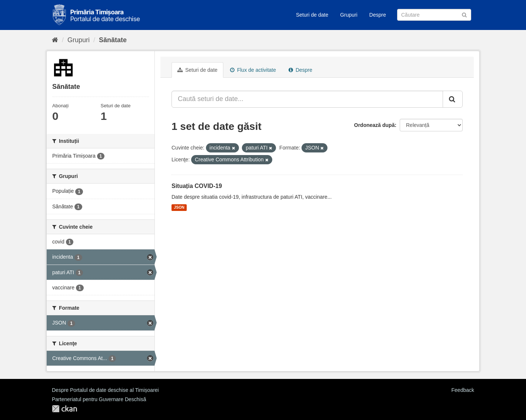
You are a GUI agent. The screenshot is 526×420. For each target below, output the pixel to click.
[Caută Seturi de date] (434, 15)
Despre (378, 15)
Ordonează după (374, 125)
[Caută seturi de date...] (307, 99)
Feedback (463, 390)
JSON (179, 208)
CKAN (64, 409)
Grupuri (349, 15)
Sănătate (113, 40)
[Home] (55, 40)
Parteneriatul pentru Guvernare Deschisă (99, 399)
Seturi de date (312, 15)
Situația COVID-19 (197, 186)
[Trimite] (464, 14)
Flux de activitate (253, 70)
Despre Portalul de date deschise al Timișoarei (105, 390)
